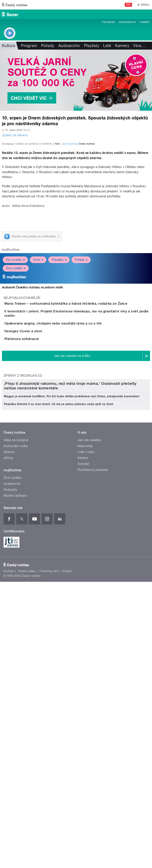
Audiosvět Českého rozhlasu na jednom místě (32, 373)
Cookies (9, 808)
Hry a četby (15, 345)
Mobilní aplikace (15, 732)
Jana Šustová (69, 229)
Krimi (38, 345)
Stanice (9, 689)
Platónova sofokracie (38, 465)
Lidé (107, 46)
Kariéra (83, 695)
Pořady (48, 46)
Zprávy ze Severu (15, 135)
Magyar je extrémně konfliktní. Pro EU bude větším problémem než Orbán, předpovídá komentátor (72, 633)
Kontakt (83, 700)
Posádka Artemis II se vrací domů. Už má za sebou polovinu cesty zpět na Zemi (58, 641)
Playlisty (92, 46)
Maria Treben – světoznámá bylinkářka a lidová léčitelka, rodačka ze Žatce (82, 389)
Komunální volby (16, 683)
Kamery (145, 22)
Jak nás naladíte (89, 677)
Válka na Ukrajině (16, 677)
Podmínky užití (49, 808)
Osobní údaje (27, 808)
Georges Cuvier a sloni (39, 446)
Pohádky (59, 345)
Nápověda (85, 683)
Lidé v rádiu (86, 689)
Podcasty (10, 726)
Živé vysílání (16, 354)
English (67, 808)
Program (108, 22)
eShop (8, 695)
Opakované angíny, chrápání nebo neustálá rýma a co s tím (69, 427)
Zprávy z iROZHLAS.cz (23, 513)
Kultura (9, 46)
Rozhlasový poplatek (93, 706)
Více (139, 46)
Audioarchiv (127, 22)
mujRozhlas (11, 335)
